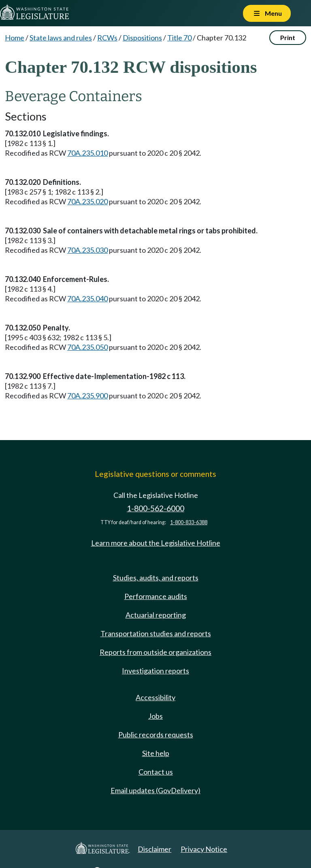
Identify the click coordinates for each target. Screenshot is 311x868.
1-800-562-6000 (155, 508)
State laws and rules (61, 38)
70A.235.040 (87, 299)
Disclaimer (154, 849)
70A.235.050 (87, 347)
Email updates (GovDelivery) (155, 790)
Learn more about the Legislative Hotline (156, 543)
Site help (156, 753)
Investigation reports (155, 671)
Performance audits (156, 596)
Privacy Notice (204, 849)
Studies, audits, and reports (156, 578)
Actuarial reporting (156, 615)
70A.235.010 (87, 153)
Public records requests (156, 735)
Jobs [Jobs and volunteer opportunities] (155, 716)
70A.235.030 (87, 250)
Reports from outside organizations (155, 652)
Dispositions (142, 38)
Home (15, 38)
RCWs (107, 38)
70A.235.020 (87, 201)
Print (288, 37)
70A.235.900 (87, 396)
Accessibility (155, 697)
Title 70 (179, 38)
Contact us (156, 772)
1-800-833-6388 (189, 522)
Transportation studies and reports (156, 633)
